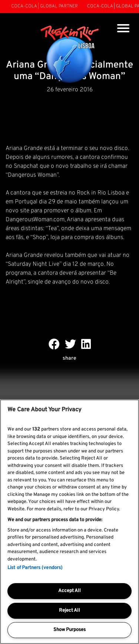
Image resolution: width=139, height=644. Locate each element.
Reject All (69, 611)
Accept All (69, 591)
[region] (69, 522)
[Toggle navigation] (123, 29)
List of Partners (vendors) (35, 568)
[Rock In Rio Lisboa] (69, 55)
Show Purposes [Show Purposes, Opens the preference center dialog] (69, 630)
